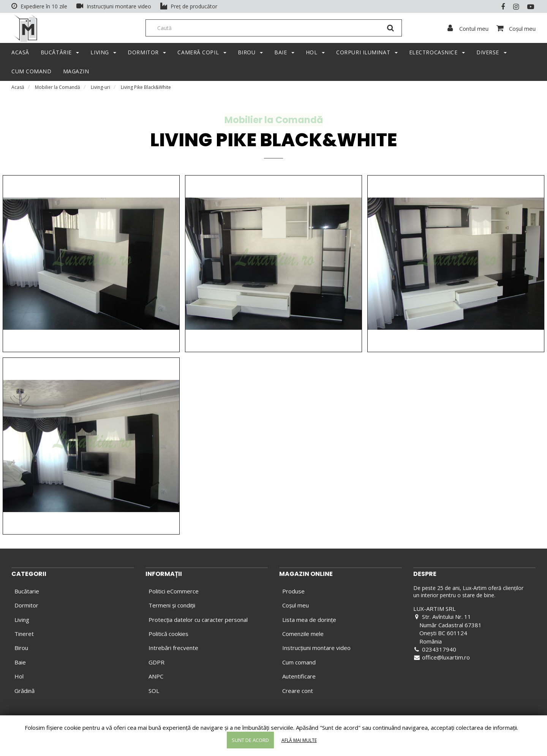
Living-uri (100, 89)
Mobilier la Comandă (58, 89)
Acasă (18, 89)
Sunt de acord (250, 740)
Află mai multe (299, 740)
